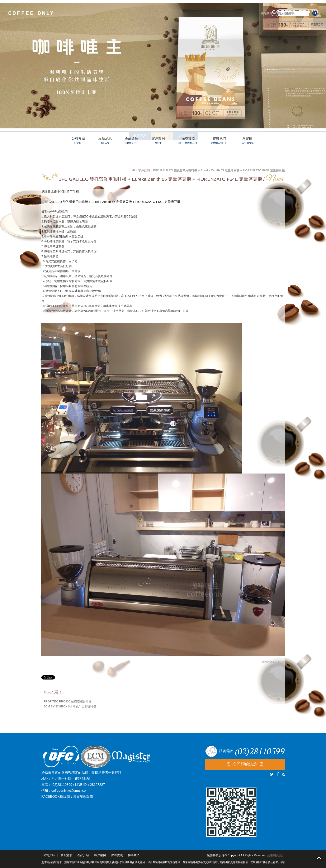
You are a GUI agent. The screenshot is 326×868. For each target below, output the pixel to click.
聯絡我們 (219, 141)
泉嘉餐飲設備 (83, 797)
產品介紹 (132, 141)
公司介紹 (78, 141)
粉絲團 (247, 141)
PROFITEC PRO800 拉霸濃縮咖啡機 (67, 701)
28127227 (97, 785)
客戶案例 (158, 141)
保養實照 (188, 141)
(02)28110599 (62, 785)
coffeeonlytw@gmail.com (70, 791)
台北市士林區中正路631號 (71, 779)
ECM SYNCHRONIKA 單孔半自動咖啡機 (70, 706)
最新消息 (105, 141)
